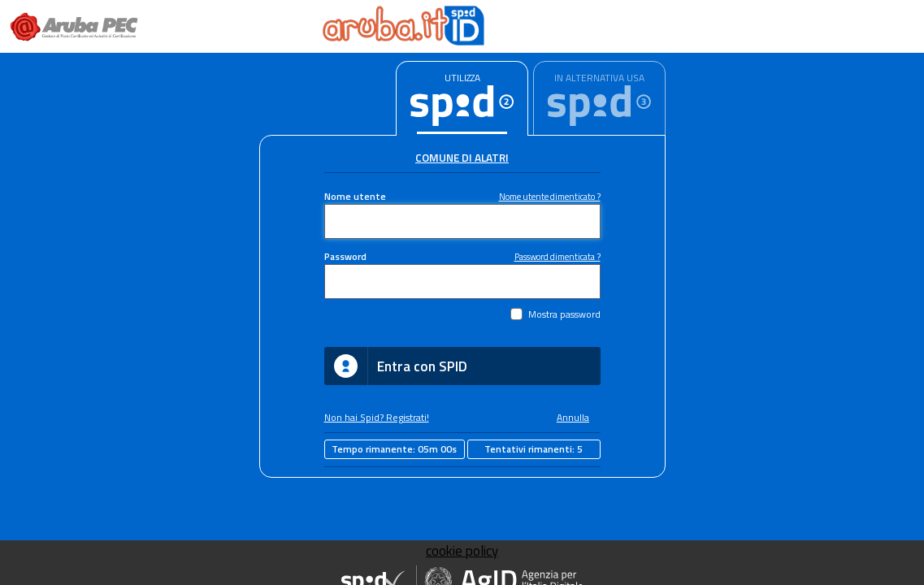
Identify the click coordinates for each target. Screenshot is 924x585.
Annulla (573, 418)
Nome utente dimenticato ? (550, 196)
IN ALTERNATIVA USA (599, 78)
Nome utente (355, 197)
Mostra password (564, 314)
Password (345, 257)
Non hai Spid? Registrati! (377, 418)
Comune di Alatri (462, 158)
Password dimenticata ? (557, 256)
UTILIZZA (462, 78)
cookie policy (462, 551)
